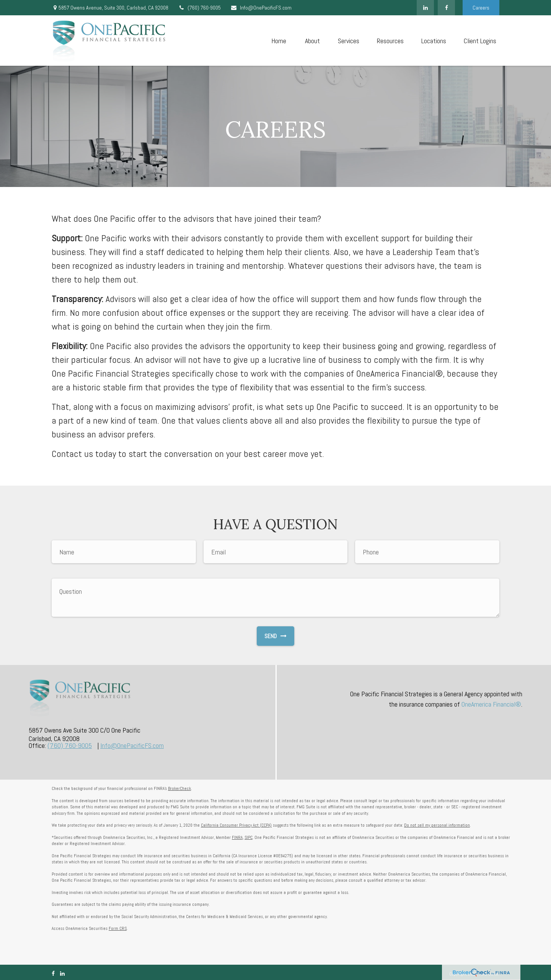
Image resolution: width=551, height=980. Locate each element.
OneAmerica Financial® (491, 704)
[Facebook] (446, 8)
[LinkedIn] (425, 8)
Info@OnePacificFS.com (261, 8)
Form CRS (118, 928)
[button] (279, 41)
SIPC (249, 837)
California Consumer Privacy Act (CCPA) (236, 825)
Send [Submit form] (275, 636)
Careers (481, 8)
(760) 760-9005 (199, 8)
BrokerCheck (179, 788)
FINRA (237, 837)
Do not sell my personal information (437, 825)
